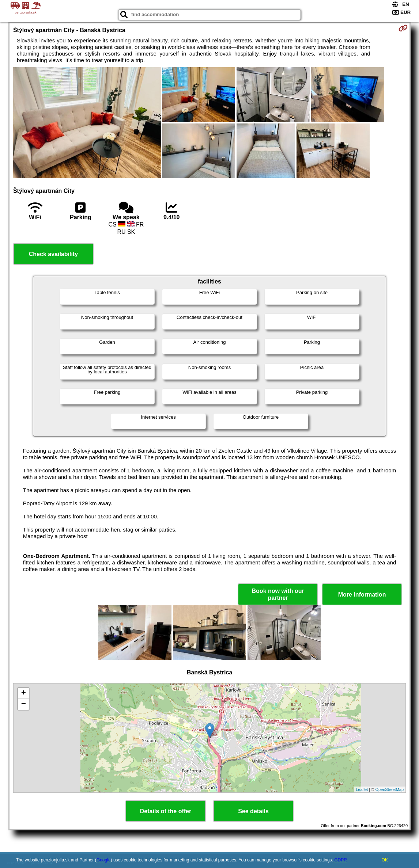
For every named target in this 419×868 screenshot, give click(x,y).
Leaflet (362, 789)
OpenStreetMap (389, 789)
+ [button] (24, 693)
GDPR (341, 860)
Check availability (53, 254)
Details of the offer (166, 811)
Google (104, 860)
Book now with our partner (278, 594)
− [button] (24, 704)
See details (253, 811)
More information (362, 595)
